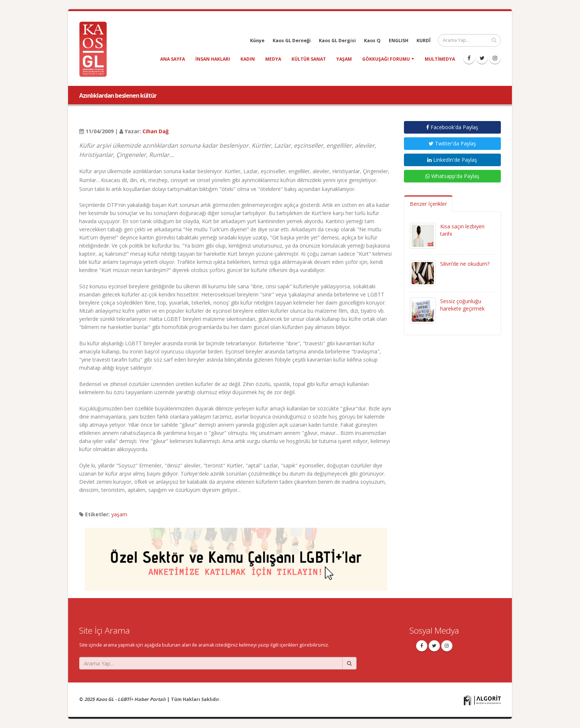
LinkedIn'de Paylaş (452, 160)
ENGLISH (399, 41)
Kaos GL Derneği (292, 41)
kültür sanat (309, 59)
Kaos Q (372, 41)
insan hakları (213, 59)
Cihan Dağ (156, 131)
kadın (248, 59)
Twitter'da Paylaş (452, 143)
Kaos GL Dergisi (337, 41)
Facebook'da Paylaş (452, 127)
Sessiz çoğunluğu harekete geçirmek (462, 305)
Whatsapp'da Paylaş (452, 176)
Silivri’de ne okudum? (465, 264)
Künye (257, 41)
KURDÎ (424, 41)
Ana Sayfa (173, 59)
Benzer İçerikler (428, 204)
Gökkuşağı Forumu (386, 59)
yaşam (344, 59)
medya (273, 59)
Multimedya (440, 59)
